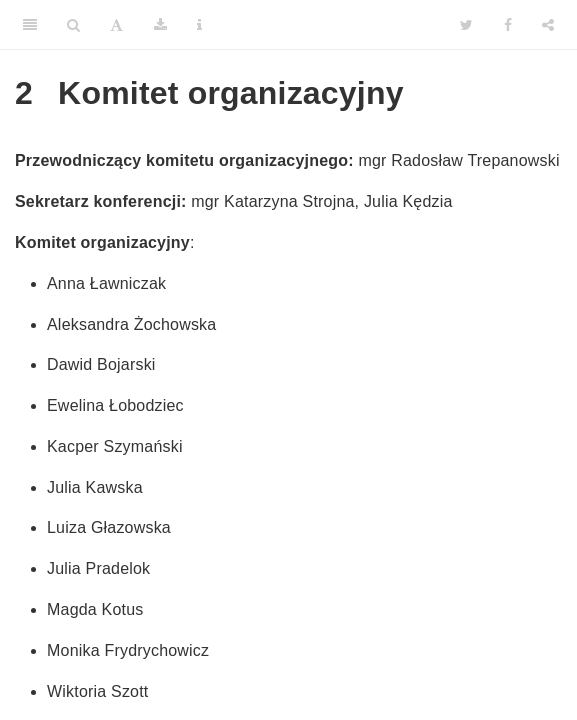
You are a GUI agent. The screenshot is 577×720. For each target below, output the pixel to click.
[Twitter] (466, 25)
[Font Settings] (116, 25)
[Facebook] (508, 25)
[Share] (548, 25)
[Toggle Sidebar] (30, 25)
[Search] (73, 25)
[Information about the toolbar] (199, 25)
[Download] (160, 25)
